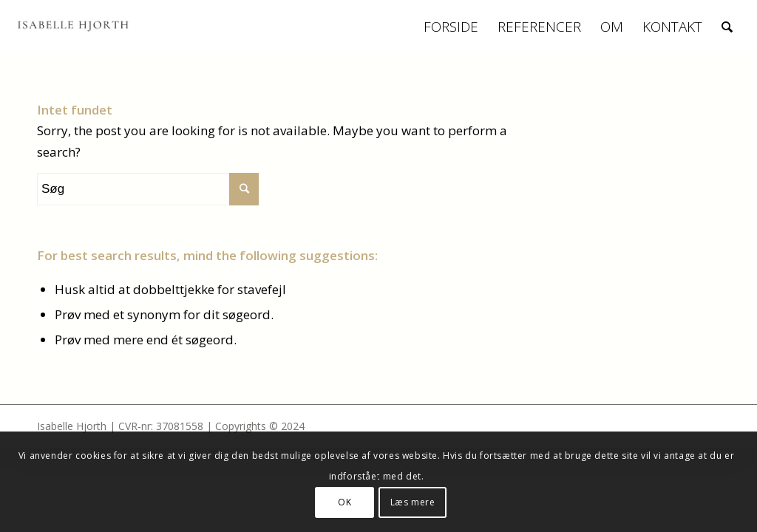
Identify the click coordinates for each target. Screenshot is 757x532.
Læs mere (413, 502)
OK (344, 502)
